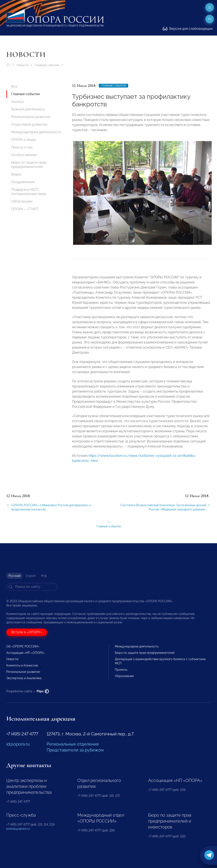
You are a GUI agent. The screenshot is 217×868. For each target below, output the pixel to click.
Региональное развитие (31, 117)
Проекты (121, 670)
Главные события (47, 65)
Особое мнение (24, 155)
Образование (124, 676)
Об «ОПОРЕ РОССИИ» (23, 646)
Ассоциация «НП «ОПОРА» (26, 653)
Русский (14, 576)
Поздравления (23, 182)
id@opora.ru (18, 744)
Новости (22, 65)
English (31, 576)
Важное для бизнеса (28, 109)
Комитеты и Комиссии (22, 665)
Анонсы (17, 102)
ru (210, 19)
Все (14, 86)
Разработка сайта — (28, 691)
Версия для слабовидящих (188, 29)
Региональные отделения (73, 744)
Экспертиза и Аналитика (24, 678)
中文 (44, 576)
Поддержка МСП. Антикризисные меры (29, 192)
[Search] (32, 587)
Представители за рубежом (75, 750)
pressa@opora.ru (18, 829)
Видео (16, 174)
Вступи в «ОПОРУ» (27, 632)
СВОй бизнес (22, 201)
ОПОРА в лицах (24, 140)
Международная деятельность (36, 132)
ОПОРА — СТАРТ (25, 209)
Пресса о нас (22, 147)
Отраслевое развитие (29, 124)
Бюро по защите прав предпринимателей (29, 165)
